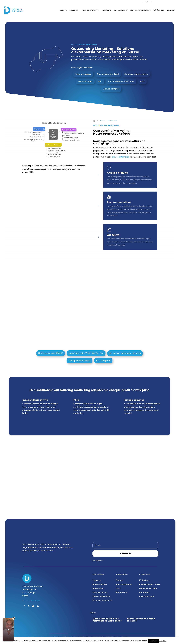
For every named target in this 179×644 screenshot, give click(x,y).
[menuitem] (143, 2)
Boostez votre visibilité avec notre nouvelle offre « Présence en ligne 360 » (107, 621)
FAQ (100, 77)
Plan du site (121, 592)
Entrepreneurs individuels (121, 77)
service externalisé (121, 153)
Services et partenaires (136, 70)
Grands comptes (111, 85)
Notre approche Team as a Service (86, 349)
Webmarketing (99, 592)
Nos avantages (85, 77)
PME (142, 77)
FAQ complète (103, 357)
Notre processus (83, 70)
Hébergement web (148, 588)
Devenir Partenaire (101, 596)
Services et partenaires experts (125, 349)
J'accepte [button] (153, 641)
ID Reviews (144, 580)
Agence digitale (100, 584)
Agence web (98, 588)
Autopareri (144, 592)
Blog (118, 588)
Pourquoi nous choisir (79, 357)
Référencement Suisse (150, 584)
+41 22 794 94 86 (32, 601)
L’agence (97, 580)
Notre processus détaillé (51, 349)
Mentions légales (124, 584)
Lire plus (163, 641)
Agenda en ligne (147, 596)
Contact (120, 580)
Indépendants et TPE (35, 396)
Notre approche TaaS (108, 70)
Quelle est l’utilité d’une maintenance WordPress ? (141, 620)
